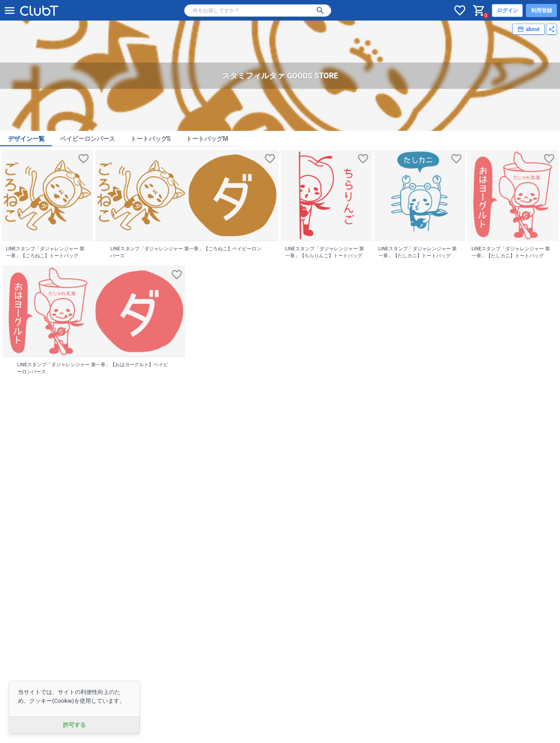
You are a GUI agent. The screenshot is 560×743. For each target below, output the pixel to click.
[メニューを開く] (10, 11)
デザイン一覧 (26, 139)
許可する (74, 725)
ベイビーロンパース (87, 139)
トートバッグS (151, 139)
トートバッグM (207, 139)
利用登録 (542, 11)
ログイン (507, 11)
